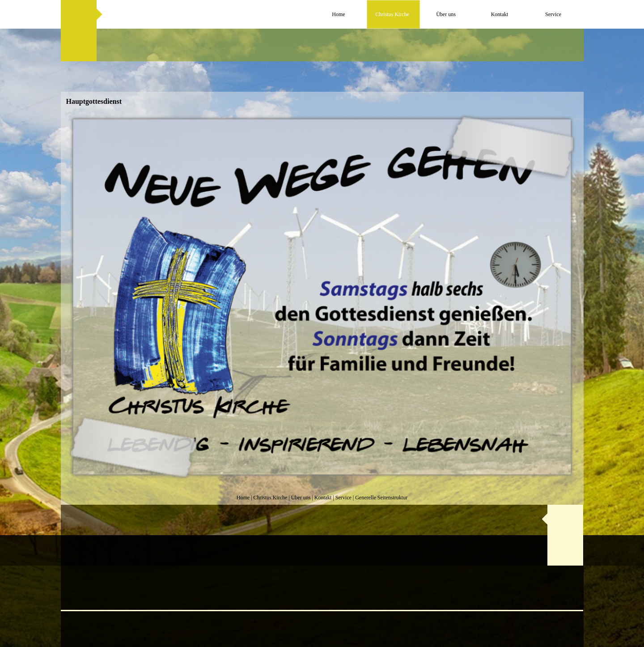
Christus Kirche (271, 498)
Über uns (301, 498)
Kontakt (323, 498)
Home (243, 498)
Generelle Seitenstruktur (381, 498)
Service (343, 498)
